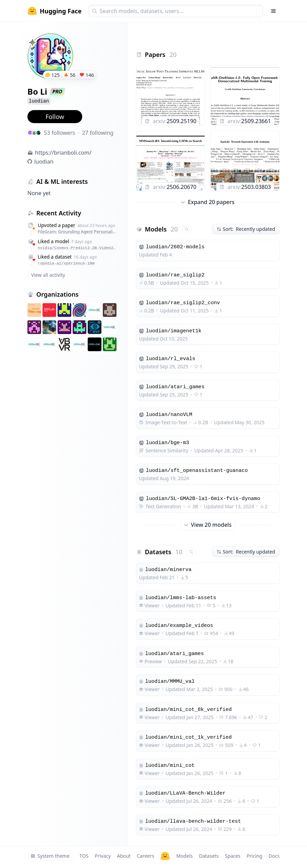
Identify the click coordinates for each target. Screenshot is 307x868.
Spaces (232, 856)
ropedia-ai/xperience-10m (66, 263)
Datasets (209, 856)
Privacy (103, 856)
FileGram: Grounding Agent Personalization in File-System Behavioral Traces (77, 232)
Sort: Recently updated (246, 229)
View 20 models (208, 525)
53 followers (59, 133)
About (124, 856)
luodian (44, 162)
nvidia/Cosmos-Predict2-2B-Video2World (77, 248)
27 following (98, 133)
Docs (274, 856)
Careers (145, 856)
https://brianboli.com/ (63, 153)
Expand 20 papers (208, 202)
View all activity (48, 275)
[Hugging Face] (165, 856)
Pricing (254, 856)
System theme (50, 856)
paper (69, 225)
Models (184, 856)
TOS (84, 856)
